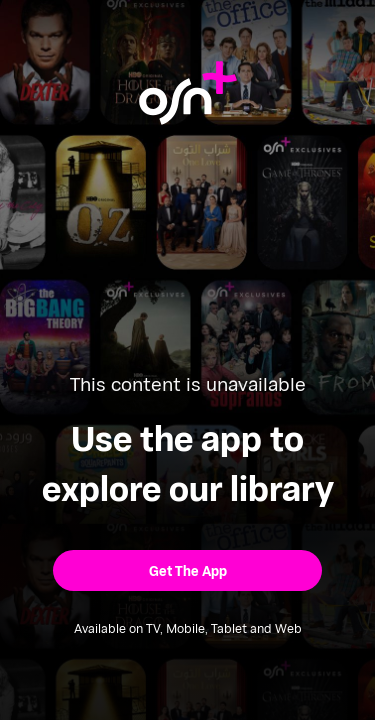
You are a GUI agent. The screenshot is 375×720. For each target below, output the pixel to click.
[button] (187, 570)
